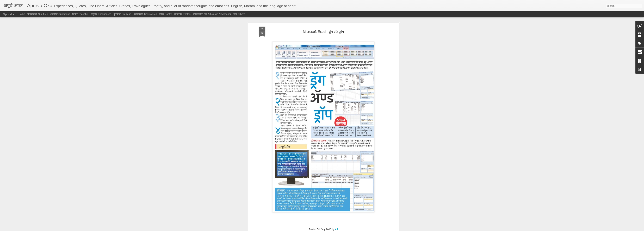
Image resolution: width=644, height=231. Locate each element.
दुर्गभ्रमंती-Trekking (122, 14)
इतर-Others (239, 14)
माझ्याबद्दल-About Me (38, 14)
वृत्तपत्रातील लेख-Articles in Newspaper (328, 127)
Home (22, 14)
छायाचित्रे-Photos (182, 14)
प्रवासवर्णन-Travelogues (145, 14)
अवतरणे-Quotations (60, 14)
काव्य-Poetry (166, 14)
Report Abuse (343, 229)
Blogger (333, 229)
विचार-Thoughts (80, 14)
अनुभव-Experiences (101, 14)
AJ (336, 122)
